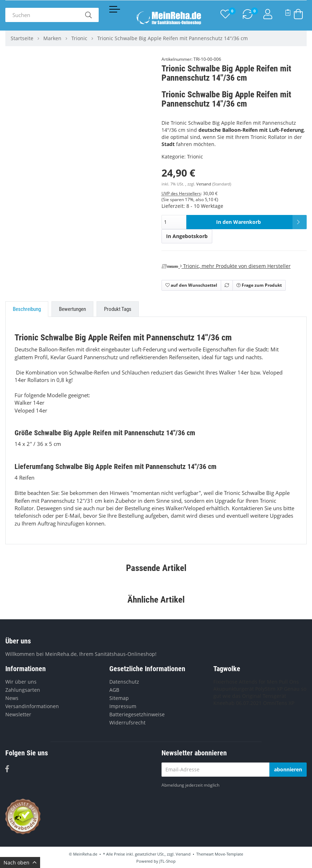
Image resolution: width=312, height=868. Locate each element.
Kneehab (224, 703)
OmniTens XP (279, 703)
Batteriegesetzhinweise (137, 714)
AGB (114, 690)
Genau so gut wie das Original (260, 692)
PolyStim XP (269, 689)
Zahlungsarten (23, 690)
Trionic (195, 157)
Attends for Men (258, 682)
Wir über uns (21, 682)
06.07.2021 (249, 703)
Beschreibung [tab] (27, 309)
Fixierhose (225, 682)
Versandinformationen (32, 706)
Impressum (123, 706)
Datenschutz (124, 682)
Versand (204, 184)
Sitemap (119, 698)
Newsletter (18, 714)
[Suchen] (42, 15)
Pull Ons (289, 682)
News (12, 698)
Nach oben (20, 862)
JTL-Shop (168, 861)
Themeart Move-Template (220, 854)
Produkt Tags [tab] (118, 309)
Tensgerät (274, 696)
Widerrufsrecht (127, 723)
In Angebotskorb (187, 236)
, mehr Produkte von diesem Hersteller (226, 266)
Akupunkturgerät (234, 689)
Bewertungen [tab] (72, 309)
